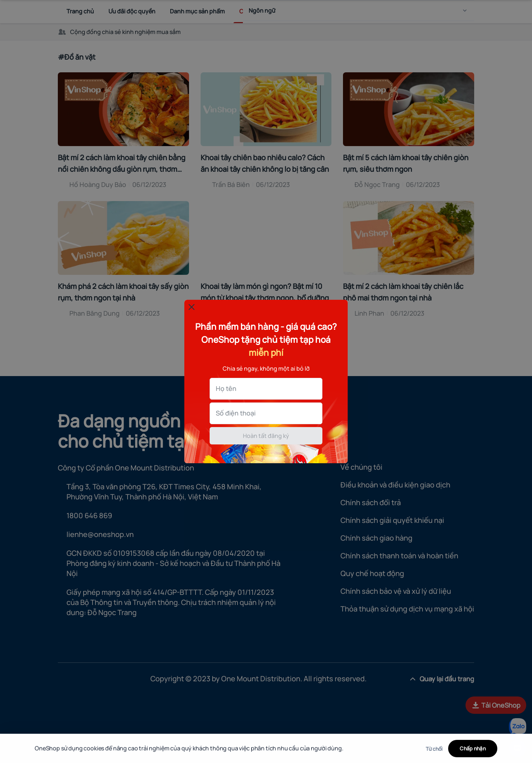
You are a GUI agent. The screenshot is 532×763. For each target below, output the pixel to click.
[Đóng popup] (13, 307)
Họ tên (28, 375)
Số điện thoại (38, 400)
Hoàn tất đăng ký (266, 423)
